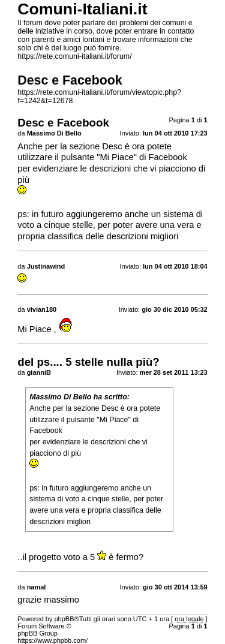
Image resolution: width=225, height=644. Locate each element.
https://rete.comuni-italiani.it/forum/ (74, 56)
